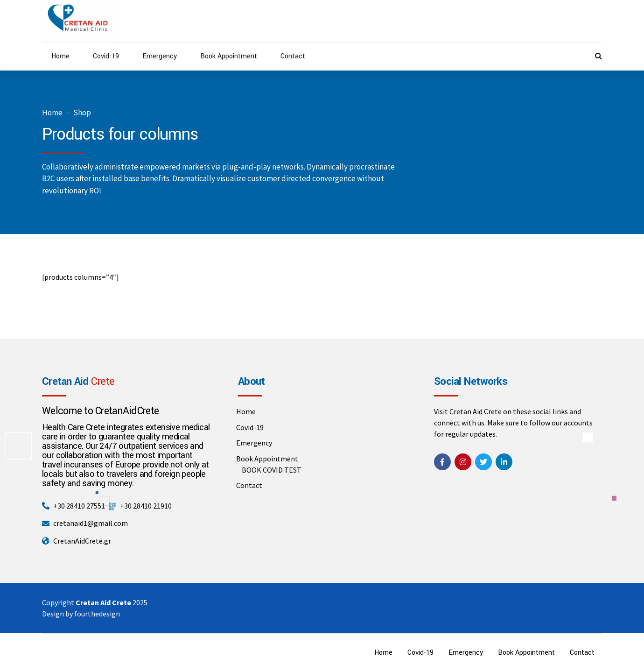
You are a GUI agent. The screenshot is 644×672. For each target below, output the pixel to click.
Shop (82, 113)
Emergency (160, 56)
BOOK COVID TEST (272, 470)
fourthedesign (97, 614)
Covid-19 (106, 56)
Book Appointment (229, 56)
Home (60, 56)
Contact (293, 56)
